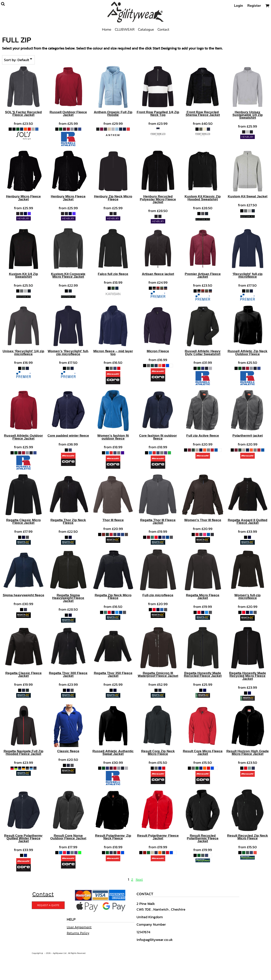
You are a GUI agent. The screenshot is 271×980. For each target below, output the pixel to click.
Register (254, 6)
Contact (43, 894)
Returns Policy (78, 933)
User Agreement (79, 927)
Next (139, 880)
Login (239, 6)
